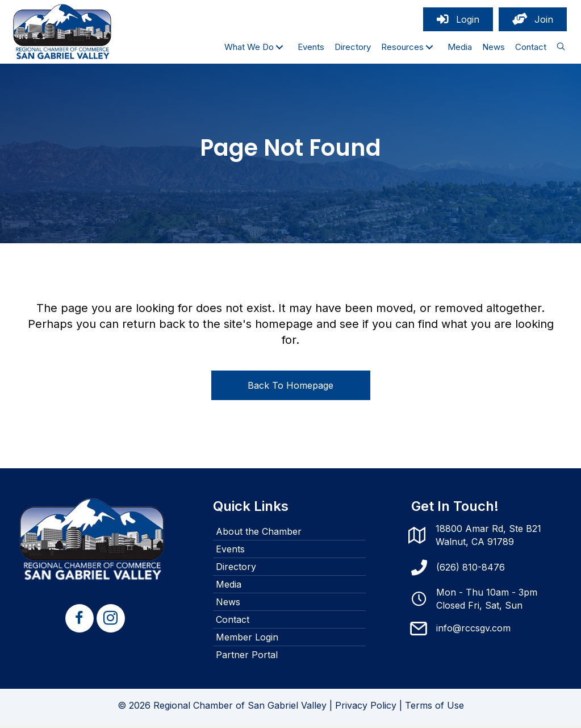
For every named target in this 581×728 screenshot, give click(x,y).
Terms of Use (434, 710)
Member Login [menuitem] (247, 642)
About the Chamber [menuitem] (259, 536)
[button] (279, 49)
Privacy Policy (366, 710)
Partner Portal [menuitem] (247, 659)
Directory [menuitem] (236, 571)
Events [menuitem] (230, 554)
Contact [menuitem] (233, 624)
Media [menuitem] (229, 589)
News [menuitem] (228, 606)
